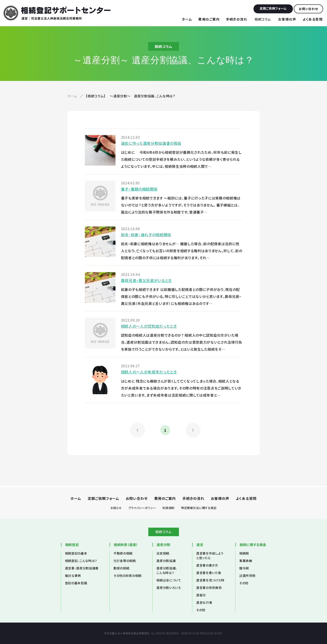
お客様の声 (287, 19)
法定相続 (163, 553)
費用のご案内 (209, 19)
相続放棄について (169, 580)
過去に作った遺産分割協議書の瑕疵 (151, 143)
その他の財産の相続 (128, 576)
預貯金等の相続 (125, 561)
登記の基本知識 (76, 583)
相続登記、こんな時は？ (81, 561)
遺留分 (201, 595)
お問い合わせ (137, 498)
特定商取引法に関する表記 (199, 508)
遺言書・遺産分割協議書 (82, 568)
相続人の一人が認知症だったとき (149, 326)
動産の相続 (121, 568)
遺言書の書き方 (207, 565)
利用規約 (169, 508)
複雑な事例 (73, 576)
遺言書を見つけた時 (210, 580)
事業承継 (246, 561)
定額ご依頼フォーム (103, 498)
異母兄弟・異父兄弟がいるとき (146, 280)
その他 (201, 610)
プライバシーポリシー (142, 508)
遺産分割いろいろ (169, 588)
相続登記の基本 (76, 553)
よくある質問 (313, 19)
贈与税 (244, 568)
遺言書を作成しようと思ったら (210, 556)
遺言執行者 (204, 602)
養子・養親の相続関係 (139, 189)
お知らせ (116, 508)
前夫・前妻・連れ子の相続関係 (146, 235)
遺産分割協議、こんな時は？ (167, 570)
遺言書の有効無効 (209, 588)
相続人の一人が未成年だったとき (149, 372)
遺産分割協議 (166, 561)
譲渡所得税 (247, 576)
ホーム (187, 19)
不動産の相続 (123, 553)
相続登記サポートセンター (57, 13)
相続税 (244, 553)
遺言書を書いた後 (209, 573)
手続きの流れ (237, 19)
